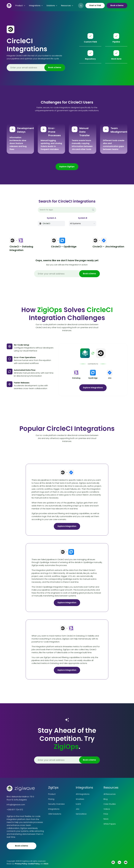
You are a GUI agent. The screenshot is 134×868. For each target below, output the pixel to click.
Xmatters (80, 799)
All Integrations (83, 794)
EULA (46, 864)
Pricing (51, 799)
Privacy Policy (21, 864)
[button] (20, 6)
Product (52, 794)
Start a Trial (95, 5)
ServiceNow (81, 814)
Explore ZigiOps (67, 167)
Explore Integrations (93, 388)
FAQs (106, 814)
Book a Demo (117, 5)
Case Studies (110, 804)
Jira (77, 809)
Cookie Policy (34, 864)
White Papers (110, 824)
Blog (106, 799)
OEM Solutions (55, 814)
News (106, 819)
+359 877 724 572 (15, 810)
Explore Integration (67, 526)
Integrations (54, 809)
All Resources (110, 794)
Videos (107, 809)
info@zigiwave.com (16, 805)
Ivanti (78, 804)
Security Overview (56, 804)
